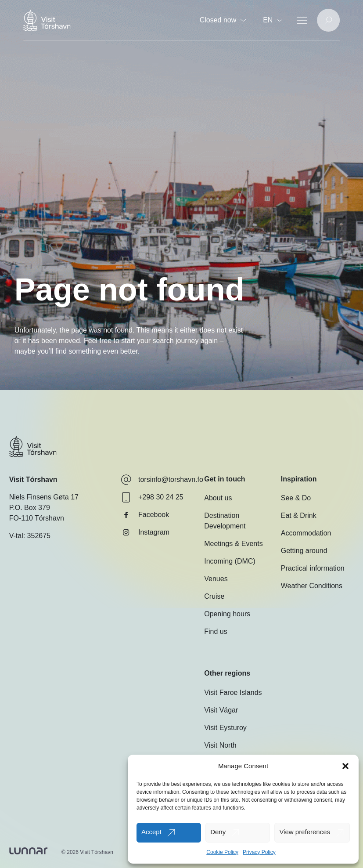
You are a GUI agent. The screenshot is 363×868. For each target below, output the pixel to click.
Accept (151, 832)
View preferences (305, 832)
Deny (218, 832)
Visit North (220, 745)
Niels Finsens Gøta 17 (44, 497)
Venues (216, 579)
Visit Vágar (221, 710)
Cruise (214, 596)
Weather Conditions (312, 586)
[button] (345, 766)
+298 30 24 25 (152, 497)
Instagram (145, 532)
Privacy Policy (259, 852)
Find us (216, 631)
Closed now (223, 20)
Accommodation (306, 533)
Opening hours (227, 614)
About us (218, 498)
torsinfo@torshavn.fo (162, 480)
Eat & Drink (299, 515)
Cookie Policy (222, 852)
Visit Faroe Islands (233, 693)
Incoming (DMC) (230, 561)
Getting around (304, 551)
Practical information (313, 568)
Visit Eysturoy (225, 728)
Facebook (145, 515)
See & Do (296, 498)
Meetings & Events (233, 544)
